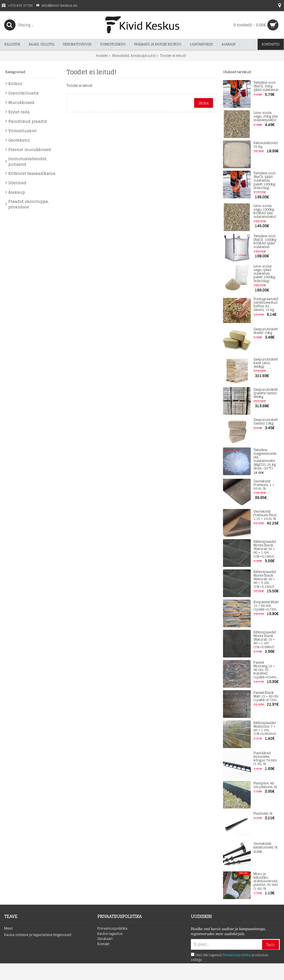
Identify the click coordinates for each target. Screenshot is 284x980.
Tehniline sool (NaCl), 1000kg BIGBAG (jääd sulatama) (265, 242)
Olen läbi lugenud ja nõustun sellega (230, 957)
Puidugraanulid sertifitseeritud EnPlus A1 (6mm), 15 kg (266, 305)
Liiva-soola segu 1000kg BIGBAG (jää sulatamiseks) (265, 212)
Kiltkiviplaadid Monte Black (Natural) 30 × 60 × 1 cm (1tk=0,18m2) (265, 549)
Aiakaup (17, 192)
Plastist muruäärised (30, 149)
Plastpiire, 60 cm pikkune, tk (265, 785)
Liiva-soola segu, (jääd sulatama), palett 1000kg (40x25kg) (264, 274)
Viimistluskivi (22, 131)
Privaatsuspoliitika (112, 929)
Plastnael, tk (263, 814)
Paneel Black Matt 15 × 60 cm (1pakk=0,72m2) (266, 697)
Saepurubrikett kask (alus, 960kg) (266, 363)
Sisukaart (105, 939)
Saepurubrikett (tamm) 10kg (266, 422)
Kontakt (103, 944)
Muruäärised (21, 102)
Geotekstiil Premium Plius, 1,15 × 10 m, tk (265, 515)
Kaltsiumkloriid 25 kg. (266, 145)
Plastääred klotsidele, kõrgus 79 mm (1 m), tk (265, 759)
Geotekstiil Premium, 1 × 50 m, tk (264, 485)
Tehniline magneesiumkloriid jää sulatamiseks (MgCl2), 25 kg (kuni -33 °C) (266, 459)
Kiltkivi (15, 84)
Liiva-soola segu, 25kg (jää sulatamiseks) (266, 117)
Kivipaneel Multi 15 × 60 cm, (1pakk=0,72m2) (266, 606)
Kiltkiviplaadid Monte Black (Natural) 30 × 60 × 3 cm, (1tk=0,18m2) (265, 579)
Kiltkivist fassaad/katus (32, 173)
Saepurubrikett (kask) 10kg (266, 331)
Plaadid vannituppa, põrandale (29, 204)
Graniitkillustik (24, 93)
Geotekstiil (19, 140)
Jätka (204, 103)
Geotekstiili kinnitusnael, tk (266, 846)
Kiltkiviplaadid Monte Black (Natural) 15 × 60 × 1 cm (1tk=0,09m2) (265, 640)
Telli (271, 945)
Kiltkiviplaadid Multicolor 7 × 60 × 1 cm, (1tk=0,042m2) (265, 729)
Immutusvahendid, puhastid (28, 161)
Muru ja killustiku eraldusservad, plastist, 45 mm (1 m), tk (266, 881)
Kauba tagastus (110, 934)
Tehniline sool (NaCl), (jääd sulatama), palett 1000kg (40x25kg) (264, 181)
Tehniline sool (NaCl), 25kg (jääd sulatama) (266, 86)
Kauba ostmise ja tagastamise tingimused (38, 935)
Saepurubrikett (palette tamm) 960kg (266, 393)
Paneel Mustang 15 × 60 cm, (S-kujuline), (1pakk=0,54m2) (266, 670)
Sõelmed (17, 183)
